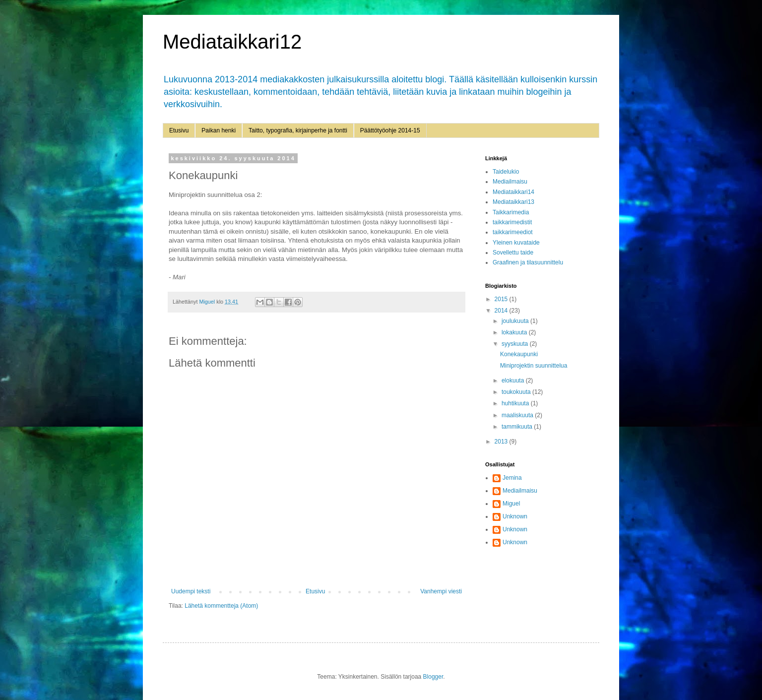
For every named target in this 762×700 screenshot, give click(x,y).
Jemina (512, 478)
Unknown (515, 516)
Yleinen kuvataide (516, 243)
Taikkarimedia (511, 212)
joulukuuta (516, 321)
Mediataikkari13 (513, 202)
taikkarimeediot (513, 232)
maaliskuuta (518, 415)
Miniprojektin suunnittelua (534, 366)
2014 (502, 311)
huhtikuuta (516, 403)
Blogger (433, 677)
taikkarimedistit (512, 222)
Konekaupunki (519, 354)
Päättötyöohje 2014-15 (390, 130)
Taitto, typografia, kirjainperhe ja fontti (298, 130)
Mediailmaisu (510, 182)
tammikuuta (518, 427)
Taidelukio (506, 172)
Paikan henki (219, 130)
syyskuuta (516, 344)
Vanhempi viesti (441, 591)
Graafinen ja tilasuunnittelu (528, 262)
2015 (502, 299)
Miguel (511, 504)
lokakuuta (515, 332)
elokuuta (514, 381)
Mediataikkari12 (232, 42)
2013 (502, 442)
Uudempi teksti (191, 591)
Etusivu (179, 130)
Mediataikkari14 (513, 192)
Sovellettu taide (513, 253)
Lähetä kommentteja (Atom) (221, 606)
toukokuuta (517, 392)
